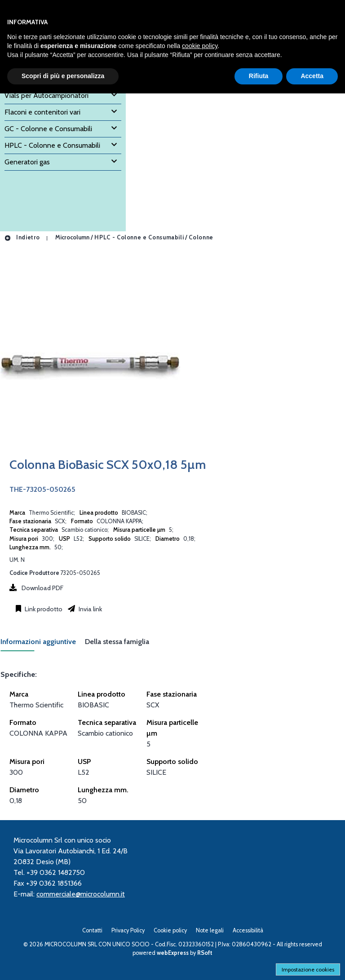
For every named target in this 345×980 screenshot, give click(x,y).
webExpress (173, 953)
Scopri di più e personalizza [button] (63, 76)
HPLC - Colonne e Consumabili (139, 237)
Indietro (22, 237)
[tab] (43, 644)
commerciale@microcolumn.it (81, 894)
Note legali (210, 930)
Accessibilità (248, 930)
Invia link (90, 609)
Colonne (201, 237)
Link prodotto (43, 609)
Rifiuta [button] (259, 76)
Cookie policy (170, 930)
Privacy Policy (128, 930)
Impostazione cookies (308, 969)
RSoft (205, 953)
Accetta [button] (312, 76)
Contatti (92, 930)
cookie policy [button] (200, 46)
